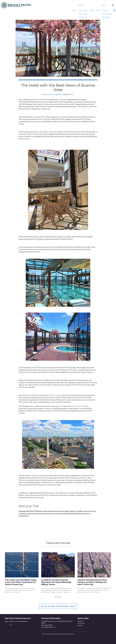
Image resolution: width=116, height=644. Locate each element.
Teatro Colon (55, 395)
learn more (17, 592)
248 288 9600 (48, 625)
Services (81, 5)
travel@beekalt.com (49, 627)
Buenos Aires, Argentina (52, 94)
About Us (105, 11)
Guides (91, 10)
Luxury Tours (82, 17)
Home (74, 10)
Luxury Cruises (83, 11)
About (104, 5)
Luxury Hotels (83, 14)
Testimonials (106, 17)
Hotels (71, 94)
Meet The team (107, 14)
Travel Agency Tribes (69, 634)
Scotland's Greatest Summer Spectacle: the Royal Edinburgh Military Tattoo (56, 582)
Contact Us (81, 623)
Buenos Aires (78, 406)
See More (58, 597)
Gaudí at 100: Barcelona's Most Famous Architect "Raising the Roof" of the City (92, 582)
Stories (98, 10)
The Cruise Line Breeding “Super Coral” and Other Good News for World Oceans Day (21, 582)
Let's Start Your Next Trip (58, 606)
